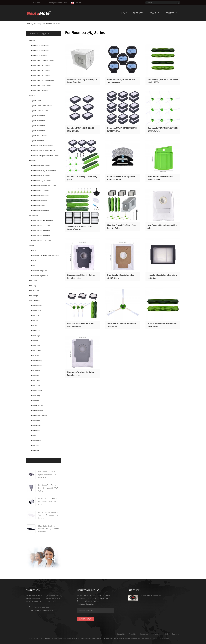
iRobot (37, 24)
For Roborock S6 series (41, 231)
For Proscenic (37, 366)
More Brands (35, 301)
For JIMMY (35, 356)
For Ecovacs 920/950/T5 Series (44, 171)
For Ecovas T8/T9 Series (41, 181)
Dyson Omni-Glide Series (41, 106)
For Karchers (36, 306)
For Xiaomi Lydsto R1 (40, 276)
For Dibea (35, 446)
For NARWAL (36, 381)
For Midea (35, 376)
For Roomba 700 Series (41, 76)
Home (124, 13)
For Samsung (36, 361)
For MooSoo (36, 441)
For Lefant (35, 401)
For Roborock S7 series (41, 236)
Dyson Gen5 (36, 101)
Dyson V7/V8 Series (39, 136)
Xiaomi (32, 246)
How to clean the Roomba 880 (151, 595)
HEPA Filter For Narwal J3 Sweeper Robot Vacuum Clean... (48, 515)
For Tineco (35, 371)
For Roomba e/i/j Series (51, 24)
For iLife (34, 321)
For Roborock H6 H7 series (42, 221)
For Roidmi (36, 346)
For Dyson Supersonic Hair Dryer (45, 156)
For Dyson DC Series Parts (42, 146)
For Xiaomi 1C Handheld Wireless (45, 256)
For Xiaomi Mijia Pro (39, 271)
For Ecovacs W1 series (40, 211)
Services (176, 634)
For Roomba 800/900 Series (42, 81)
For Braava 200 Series (40, 46)
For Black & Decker (39, 416)
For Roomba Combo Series (42, 61)
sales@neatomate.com (59, 3)
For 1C (34, 251)
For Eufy (33, 286)
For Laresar (36, 426)
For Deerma (36, 351)
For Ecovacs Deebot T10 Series (44, 186)
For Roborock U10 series (41, 241)
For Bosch (35, 451)
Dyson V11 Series (38, 126)
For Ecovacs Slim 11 (39, 206)
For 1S (34, 261)
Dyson (32, 96)
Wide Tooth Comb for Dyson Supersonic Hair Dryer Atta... (47, 474)
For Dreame (34, 291)
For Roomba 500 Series (41, 66)
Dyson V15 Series (38, 116)
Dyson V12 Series (38, 121)
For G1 (34, 266)
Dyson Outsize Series (40, 111)
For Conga (35, 336)
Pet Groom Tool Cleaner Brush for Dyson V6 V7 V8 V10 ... (48, 488)
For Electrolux (37, 411)
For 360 (34, 326)
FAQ (167, 634)
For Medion (36, 421)
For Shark (33, 281)
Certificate (144, 634)
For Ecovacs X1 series (40, 191)
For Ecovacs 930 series (40, 176)
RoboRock (34, 216)
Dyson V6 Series (38, 141)
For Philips (34, 296)
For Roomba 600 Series (41, 71)
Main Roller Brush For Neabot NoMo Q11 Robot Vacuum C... (48, 529)
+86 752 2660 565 (37, 3)
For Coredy (36, 396)
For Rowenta (36, 391)
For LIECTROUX (37, 406)
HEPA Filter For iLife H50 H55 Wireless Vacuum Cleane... (48, 502)
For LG (34, 436)
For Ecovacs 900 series (40, 166)
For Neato (35, 316)
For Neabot (36, 386)
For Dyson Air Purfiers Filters (43, 151)
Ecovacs (33, 161)
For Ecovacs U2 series (40, 196)
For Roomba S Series (40, 91)
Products (138, 13)
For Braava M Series (39, 56)
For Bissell (35, 331)
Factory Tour (157, 634)
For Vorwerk (36, 311)
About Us (154, 13)
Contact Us (172, 13)
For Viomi (35, 341)
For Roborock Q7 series (41, 226)
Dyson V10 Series (38, 131)
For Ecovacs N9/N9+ (39, 201)
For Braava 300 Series (40, 51)
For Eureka (35, 431)
